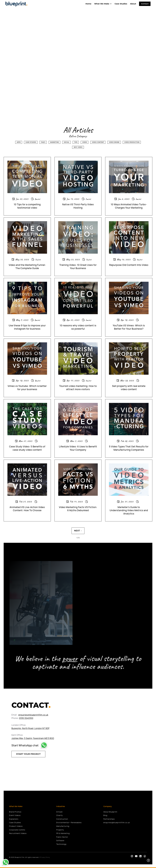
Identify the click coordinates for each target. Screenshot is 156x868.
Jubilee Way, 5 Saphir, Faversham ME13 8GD (33, 738)
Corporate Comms (17, 830)
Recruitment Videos (18, 833)
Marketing (55, 142)
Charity (60, 815)
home (88, 4)
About (133, 4)
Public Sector (62, 837)
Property (60, 830)
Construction (62, 819)
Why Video (78, 147)
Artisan (59, 812)
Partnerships (109, 819)
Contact (145, 4)
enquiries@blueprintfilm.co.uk (33, 715)
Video (85, 142)
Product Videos (16, 826)
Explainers (14, 819)
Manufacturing (63, 826)
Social (67, 142)
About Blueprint (110, 812)
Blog (105, 815)
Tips (76, 142)
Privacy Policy (45, 857)
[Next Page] (78, 531)
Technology (61, 844)
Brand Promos (15, 812)
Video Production (132, 142)
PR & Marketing (63, 833)
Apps (19, 142)
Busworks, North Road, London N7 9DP (30, 728)
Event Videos (15, 815)
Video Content (98, 142)
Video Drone (114, 142)
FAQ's (43, 142)
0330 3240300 (26, 718)
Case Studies (121, 4)
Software (60, 840)
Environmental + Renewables (69, 822)
